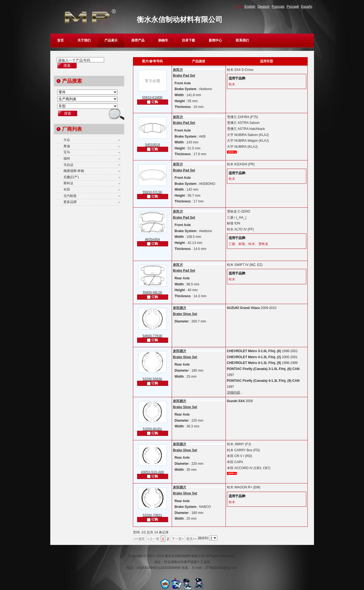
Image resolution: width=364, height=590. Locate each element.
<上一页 (153, 539)
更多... (232, 152)
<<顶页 (140, 539)
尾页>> (191, 539)
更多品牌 (70, 202)
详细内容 (234, 393)
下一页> (178, 539)
